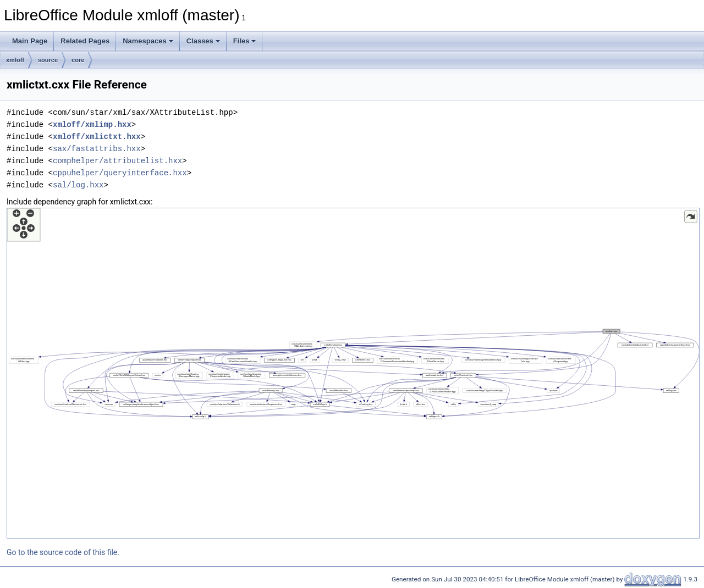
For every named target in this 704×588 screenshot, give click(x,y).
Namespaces (148, 41)
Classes (203, 41)
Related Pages (85, 41)
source (48, 60)
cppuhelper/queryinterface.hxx (120, 173)
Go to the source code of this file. (63, 552)
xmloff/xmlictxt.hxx (97, 137)
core (78, 60)
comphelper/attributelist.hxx (117, 161)
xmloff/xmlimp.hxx (92, 124)
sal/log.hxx (78, 185)
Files (245, 41)
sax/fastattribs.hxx (97, 149)
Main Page (30, 41)
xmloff (15, 60)
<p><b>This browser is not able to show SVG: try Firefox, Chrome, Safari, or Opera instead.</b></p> (353, 373)
